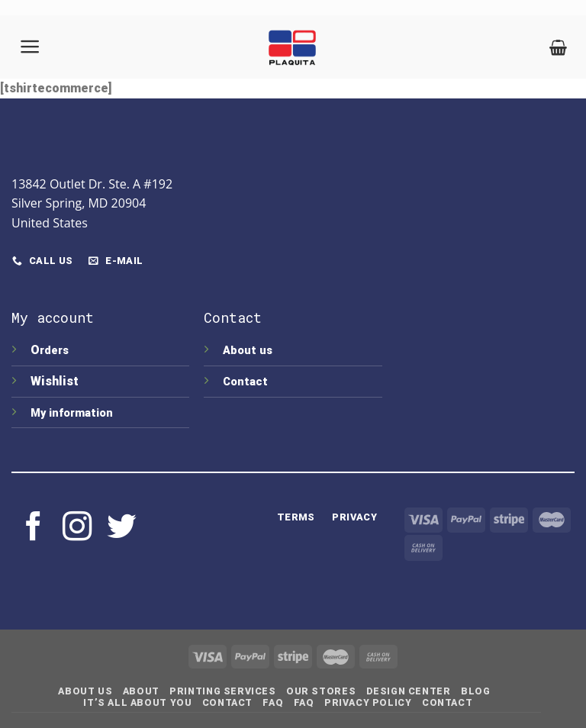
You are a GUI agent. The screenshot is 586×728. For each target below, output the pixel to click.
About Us (85, 691)
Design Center (409, 691)
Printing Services (222, 691)
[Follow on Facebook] (34, 528)
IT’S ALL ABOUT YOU (137, 703)
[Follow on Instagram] (77, 528)
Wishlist (56, 381)
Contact (245, 382)
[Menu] (31, 47)
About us (248, 351)
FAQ (273, 703)
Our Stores (321, 691)
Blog (475, 691)
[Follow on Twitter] (121, 528)
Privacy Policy (368, 703)
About (141, 691)
